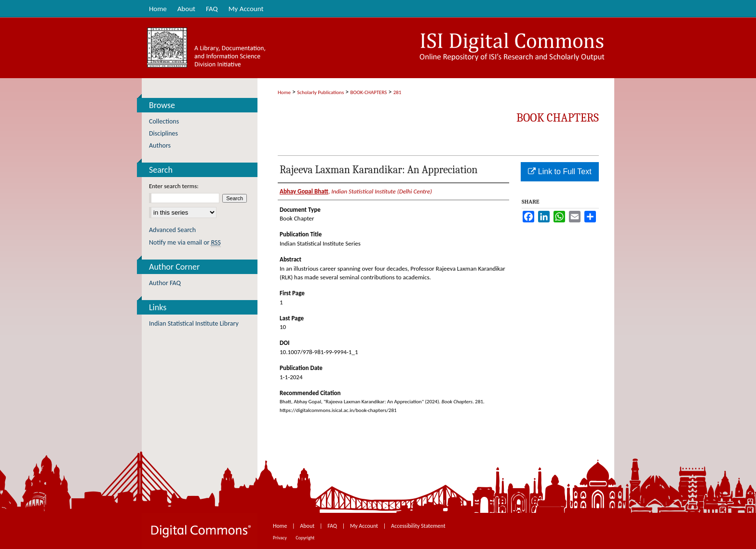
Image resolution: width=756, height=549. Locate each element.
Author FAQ (165, 283)
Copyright (305, 538)
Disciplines (163, 133)
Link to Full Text (560, 172)
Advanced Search (172, 230)
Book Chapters (558, 118)
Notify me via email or (185, 242)
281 (398, 92)
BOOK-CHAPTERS (369, 92)
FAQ (333, 526)
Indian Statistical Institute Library (194, 323)
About (308, 526)
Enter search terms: (174, 186)
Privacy (280, 538)
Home (284, 92)
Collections (164, 121)
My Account (365, 526)
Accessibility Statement (418, 526)
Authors (160, 145)
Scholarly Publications (320, 92)
